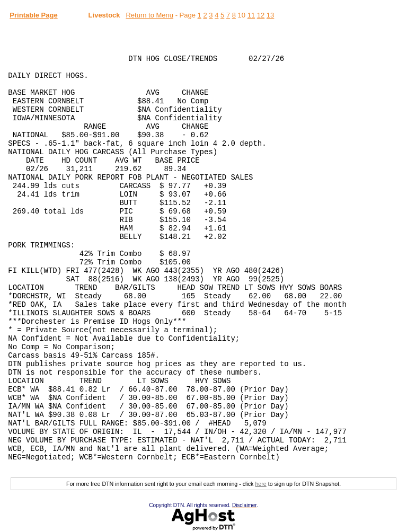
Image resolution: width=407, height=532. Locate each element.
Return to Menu (149, 15)
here (260, 484)
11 (251, 15)
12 (261, 15)
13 (270, 15)
